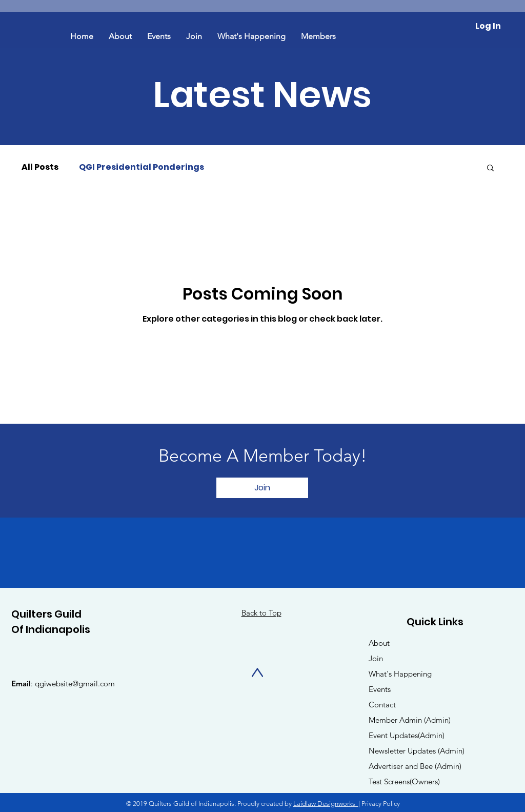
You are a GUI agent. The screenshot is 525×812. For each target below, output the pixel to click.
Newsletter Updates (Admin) (417, 751)
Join (376, 658)
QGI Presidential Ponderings (142, 167)
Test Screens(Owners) (404, 781)
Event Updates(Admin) (407, 735)
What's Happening (400, 674)
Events (380, 689)
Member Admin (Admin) (410, 720)
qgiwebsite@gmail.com (75, 684)
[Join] (262, 488)
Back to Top (261, 613)
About (379, 643)
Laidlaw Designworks (326, 804)
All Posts (40, 167)
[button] (490, 169)
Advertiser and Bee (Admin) (415, 766)
